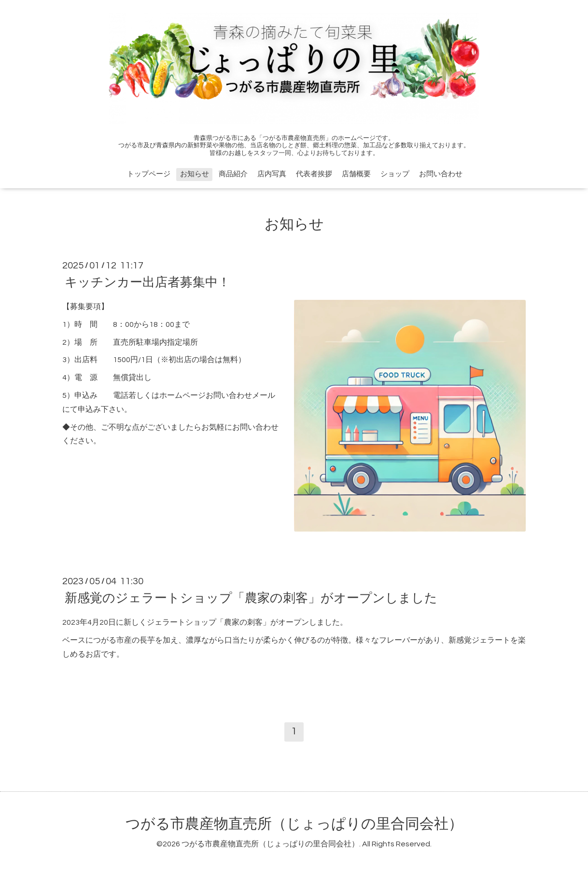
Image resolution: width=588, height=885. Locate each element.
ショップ (395, 174)
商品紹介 (233, 174)
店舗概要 (356, 174)
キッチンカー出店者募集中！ (147, 282)
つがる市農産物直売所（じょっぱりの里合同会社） (294, 824)
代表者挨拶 (314, 174)
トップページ (149, 174)
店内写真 (272, 174)
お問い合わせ (441, 174)
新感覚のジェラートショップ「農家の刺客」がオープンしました (251, 598)
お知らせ (195, 174)
